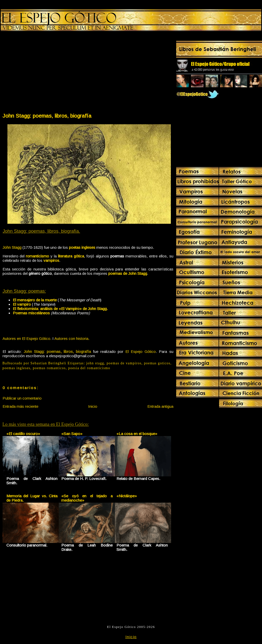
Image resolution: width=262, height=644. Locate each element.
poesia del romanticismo (89, 368)
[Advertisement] (45, 73)
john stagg (95, 363)
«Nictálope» (127, 496)
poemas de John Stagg (128, 273)
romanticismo (37, 256)
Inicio (93, 406)
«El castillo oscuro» (23, 434)
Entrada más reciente (20, 406)
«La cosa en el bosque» (137, 434)
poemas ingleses (17, 368)
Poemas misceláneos (31, 313)
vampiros (51, 260)
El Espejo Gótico (141, 351)
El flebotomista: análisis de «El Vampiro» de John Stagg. (60, 309)
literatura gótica (71, 256)
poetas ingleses (82, 247)
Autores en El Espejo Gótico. (27, 338)
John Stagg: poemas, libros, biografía (47, 116)
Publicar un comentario (22, 398)
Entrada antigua (160, 406)
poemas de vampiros (124, 363)
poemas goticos (157, 363)
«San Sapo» (72, 434)
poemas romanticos (49, 368)
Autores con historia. (72, 338)
